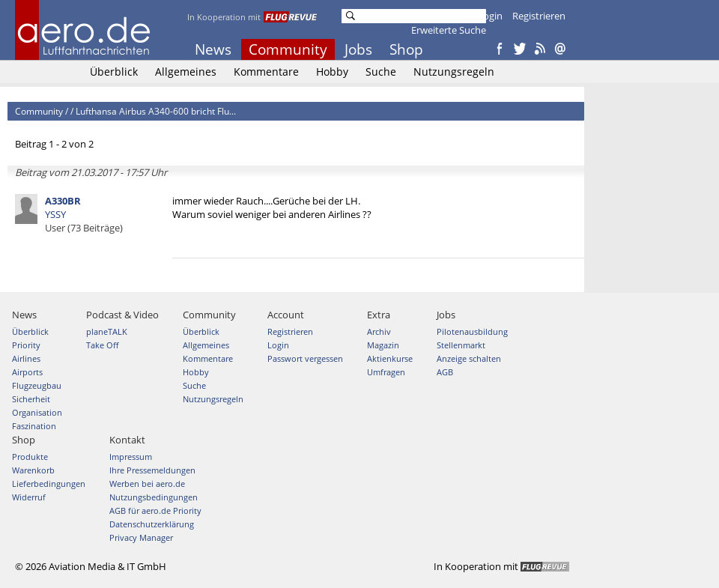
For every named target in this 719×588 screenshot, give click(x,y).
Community (288, 49)
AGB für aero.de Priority (155, 510)
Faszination (34, 426)
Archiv (379, 331)
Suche (381, 72)
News (213, 49)
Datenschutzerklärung (152, 524)
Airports (27, 372)
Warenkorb (33, 470)
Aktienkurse (390, 358)
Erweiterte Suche (449, 30)
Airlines (26, 358)
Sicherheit (31, 399)
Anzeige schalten (469, 358)
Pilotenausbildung (472, 331)
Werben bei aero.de (147, 484)
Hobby (332, 72)
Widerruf (29, 497)
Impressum (131, 457)
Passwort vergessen (305, 358)
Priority (26, 345)
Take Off (102, 345)
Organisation (37, 412)
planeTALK (107, 331)
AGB (445, 372)
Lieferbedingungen (49, 484)
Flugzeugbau (37, 385)
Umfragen (386, 372)
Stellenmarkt (461, 345)
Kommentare (266, 72)
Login (490, 16)
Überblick (114, 72)
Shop (406, 49)
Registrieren (539, 16)
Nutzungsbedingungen (154, 497)
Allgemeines (186, 72)
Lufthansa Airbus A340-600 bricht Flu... (156, 111)
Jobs (358, 49)
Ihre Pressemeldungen (152, 470)
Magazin (383, 345)
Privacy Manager (141, 537)
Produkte (30, 457)
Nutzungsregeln (454, 72)
